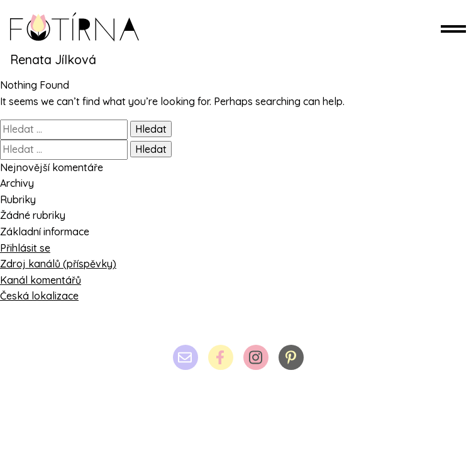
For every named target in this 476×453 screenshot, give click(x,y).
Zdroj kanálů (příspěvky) (58, 264)
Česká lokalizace (39, 296)
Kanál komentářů (41, 280)
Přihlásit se (25, 248)
